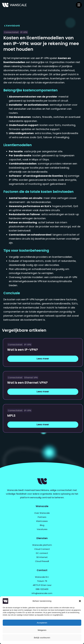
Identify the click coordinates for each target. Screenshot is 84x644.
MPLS (11, 416)
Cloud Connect (42, 549)
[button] (80, 601)
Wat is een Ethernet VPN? (27, 383)
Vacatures (42, 529)
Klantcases (42, 521)
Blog (42, 525)
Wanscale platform (42, 545)
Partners (42, 517)
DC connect (42, 553)
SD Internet (42, 557)
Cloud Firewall (42, 561)
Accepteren (42, 623)
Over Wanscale (42, 513)
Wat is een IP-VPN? (23, 350)
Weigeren (42, 630)
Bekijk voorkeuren (42, 638)
